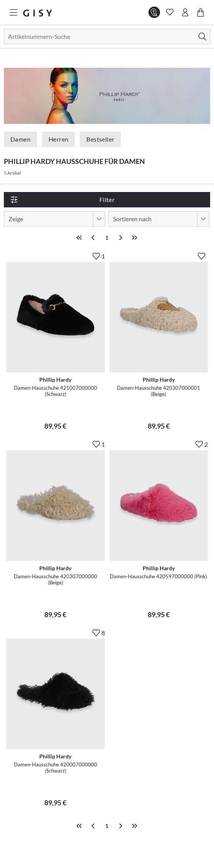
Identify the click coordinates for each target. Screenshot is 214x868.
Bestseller (100, 139)
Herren (58, 139)
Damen (20, 139)
